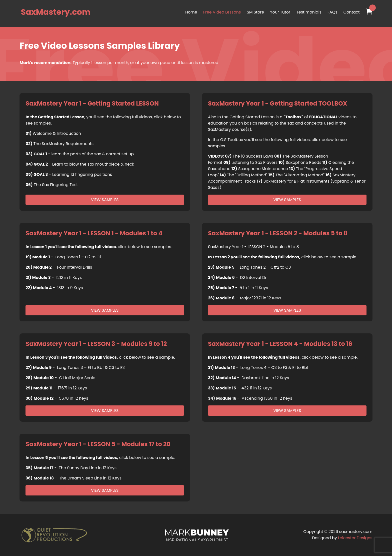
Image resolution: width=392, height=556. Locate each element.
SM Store (255, 12)
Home (191, 12)
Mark (196, 535)
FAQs (332, 12)
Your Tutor (280, 12)
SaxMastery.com (55, 12)
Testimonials (309, 12)
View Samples (105, 200)
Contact (352, 12)
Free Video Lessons (222, 12)
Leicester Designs (355, 538)
